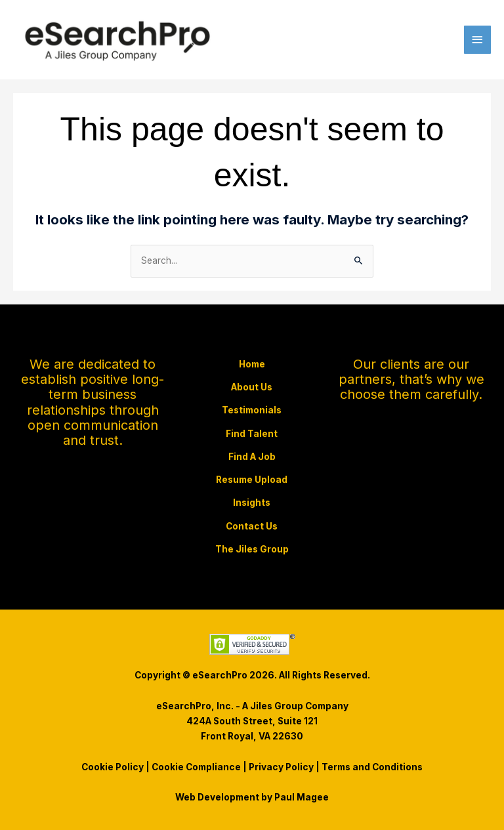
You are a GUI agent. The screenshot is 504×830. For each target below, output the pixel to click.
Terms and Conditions (372, 767)
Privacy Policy (281, 767)
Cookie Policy (113, 767)
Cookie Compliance (196, 767)
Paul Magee (302, 797)
